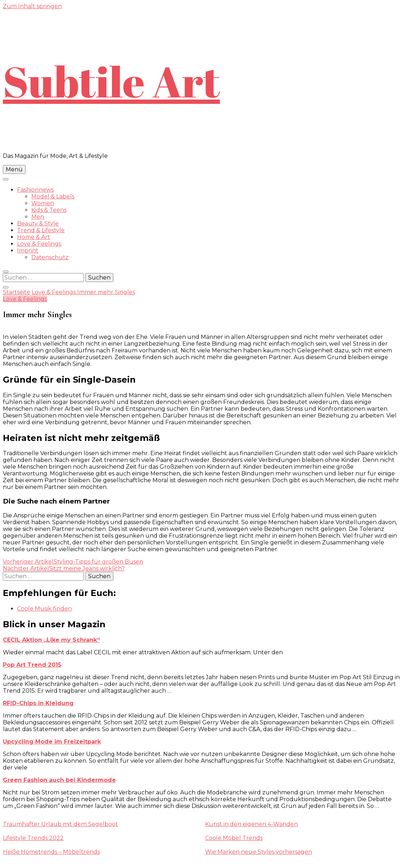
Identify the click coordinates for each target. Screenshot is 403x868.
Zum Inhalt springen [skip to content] (32, 6)
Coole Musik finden (44, 609)
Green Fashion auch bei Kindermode (59, 780)
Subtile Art (111, 81)
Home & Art (34, 237)
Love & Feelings (39, 244)
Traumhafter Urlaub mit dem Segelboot (60, 824)
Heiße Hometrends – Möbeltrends (51, 852)
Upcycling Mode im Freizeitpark (52, 742)
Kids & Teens (49, 210)
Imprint (28, 251)
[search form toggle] (6, 272)
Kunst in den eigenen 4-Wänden (251, 824)
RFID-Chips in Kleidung (38, 703)
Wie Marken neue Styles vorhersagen (259, 852)
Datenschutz (50, 257)
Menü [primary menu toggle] (14, 169)
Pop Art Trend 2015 (32, 665)
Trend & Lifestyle (41, 230)
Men (38, 217)
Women (43, 203)
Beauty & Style (38, 223)
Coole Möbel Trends (234, 838)
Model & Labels (53, 196)
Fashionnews (35, 190)
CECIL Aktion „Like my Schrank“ (51, 640)
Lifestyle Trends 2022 (33, 838)
